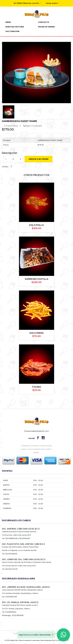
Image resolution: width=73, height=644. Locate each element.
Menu (8, 22)
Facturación (12, 31)
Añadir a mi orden (39, 159)
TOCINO (36, 387)
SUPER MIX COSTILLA (37, 279)
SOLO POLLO (36, 225)
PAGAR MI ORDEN (46, 27)
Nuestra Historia (15, 27)
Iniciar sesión (52, 3)
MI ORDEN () (27, 3)
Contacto (44, 22)
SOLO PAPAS (36, 333)
